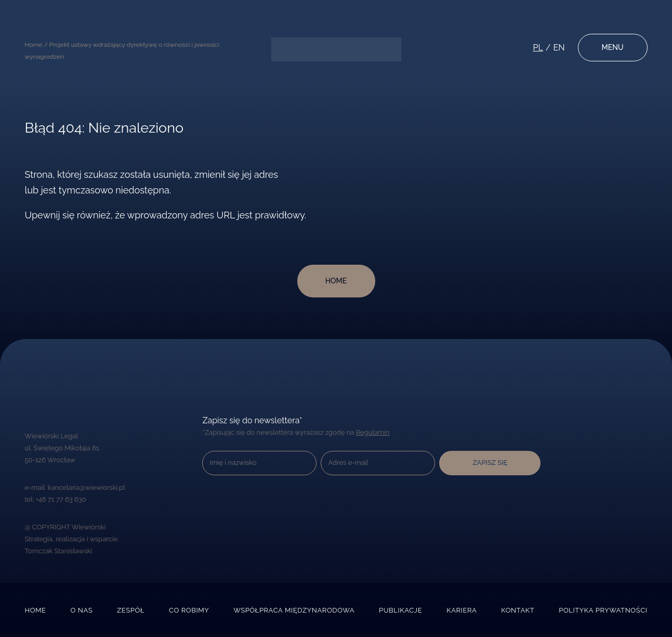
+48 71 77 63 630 (61, 499)
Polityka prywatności (603, 610)
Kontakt (518, 610)
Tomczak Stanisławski (59, 551)
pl (538, 48)
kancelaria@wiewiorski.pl (87, 487)
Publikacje (400, 610)
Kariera (462, 610)
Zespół (131, 610)
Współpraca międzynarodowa (294, 610)
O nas (82, 610)
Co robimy (189, 610)
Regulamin (373, 432)
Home (36, 610)
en (559, 48)
